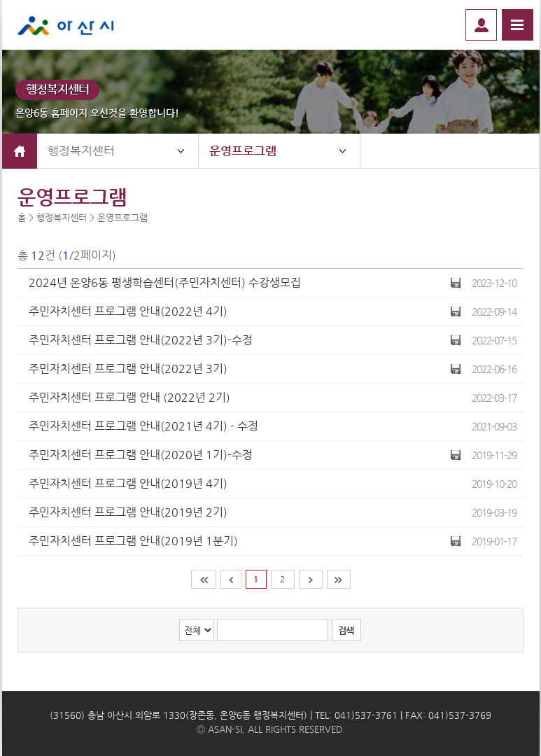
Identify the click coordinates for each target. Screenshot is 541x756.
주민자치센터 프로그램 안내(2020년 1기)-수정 (141, 455)
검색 (346, 630)
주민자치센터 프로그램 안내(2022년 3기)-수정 (141, 340)
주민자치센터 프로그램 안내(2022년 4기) (128, 311)
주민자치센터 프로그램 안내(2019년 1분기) (133, 541)
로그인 (481, 25)
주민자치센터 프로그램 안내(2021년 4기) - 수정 (143, 426)
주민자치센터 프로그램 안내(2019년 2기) (128, 512)
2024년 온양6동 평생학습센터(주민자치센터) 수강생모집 (165, 282)
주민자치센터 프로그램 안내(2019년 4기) (128, 483)
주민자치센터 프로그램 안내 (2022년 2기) (129, 397)
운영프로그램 (243, 150)
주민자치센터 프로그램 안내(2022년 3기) (128, 369)
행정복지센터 (81, 150)
